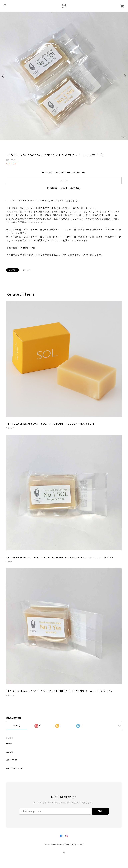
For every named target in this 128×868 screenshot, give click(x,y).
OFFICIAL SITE (14, 768)
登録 (100, 811)
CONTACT (12, 760)
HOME (10, 744)
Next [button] (125, 76)
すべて (17, 726)
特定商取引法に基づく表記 (73, 845)
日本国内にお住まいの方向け (64, 188)
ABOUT (10, 752)
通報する (27, 270)
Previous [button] (3, 76)
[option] (64, 76)
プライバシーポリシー (53, 845)
